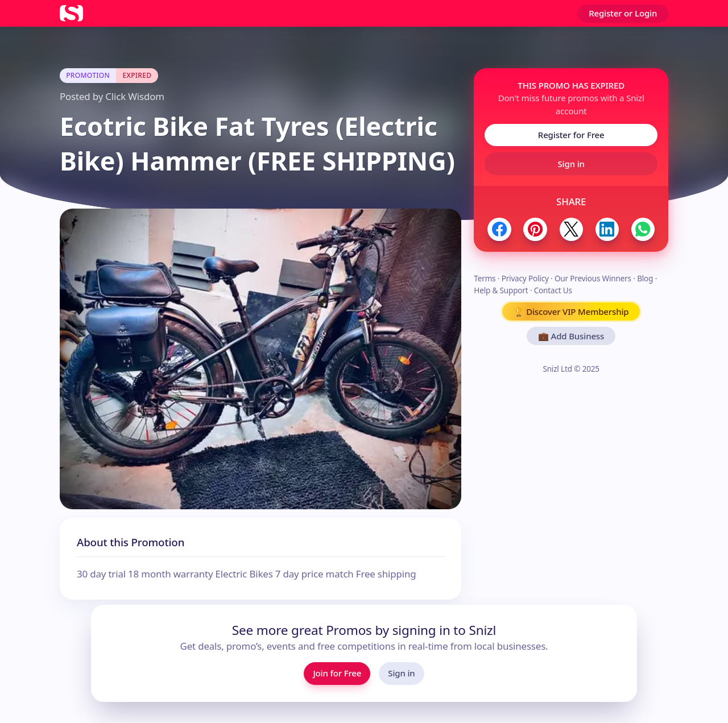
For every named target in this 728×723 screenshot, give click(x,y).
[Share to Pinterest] (535, 229)
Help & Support (501, 290)
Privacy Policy (525, 279)
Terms (485, 279)
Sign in (571, 164)
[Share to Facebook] (499, 229)
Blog (645, 279)
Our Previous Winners (593, 279)
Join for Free (337, 673)
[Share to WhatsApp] (643, 229)
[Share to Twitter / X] (571, 229)
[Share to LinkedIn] (607, 229)
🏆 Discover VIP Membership (571, 311)
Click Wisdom (135, 96)
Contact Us (553, 290)
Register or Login (623, 13)
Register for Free (571, 135)
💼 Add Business (571, 336)
